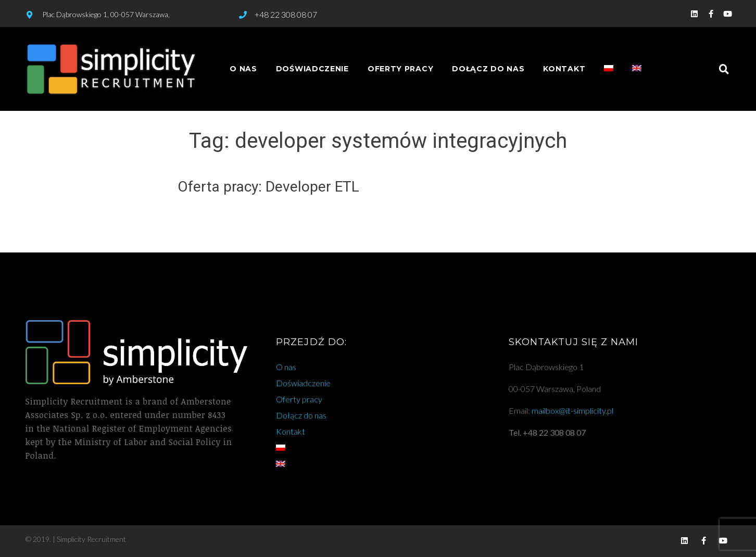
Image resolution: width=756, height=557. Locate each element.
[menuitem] (609, 69)
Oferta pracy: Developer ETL (268, 187)
